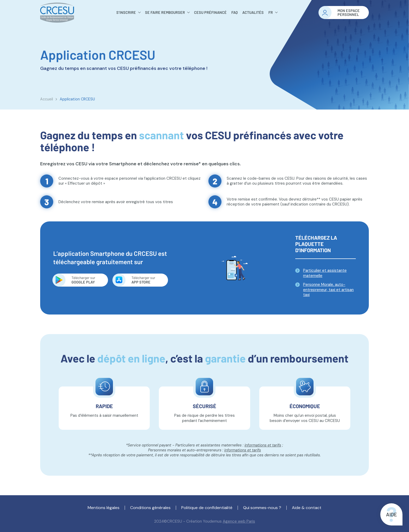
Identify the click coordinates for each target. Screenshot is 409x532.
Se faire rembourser (165, 12)
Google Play (85, 280)
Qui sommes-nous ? (262, 508)
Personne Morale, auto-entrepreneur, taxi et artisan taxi (328, 290)
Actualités (253, 12)
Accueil (47, 99)
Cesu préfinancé (210, 12)
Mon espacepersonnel (349, 13)
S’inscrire (126, 12)
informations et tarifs (263, 445)
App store (145, 280)
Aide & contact (307, 508)
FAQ (234, 12)
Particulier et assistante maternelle (325, 273)
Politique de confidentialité (207, 508)
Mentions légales (104, 508)
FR (271, 12)
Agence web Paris (239, 521)
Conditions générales (150, 508)
